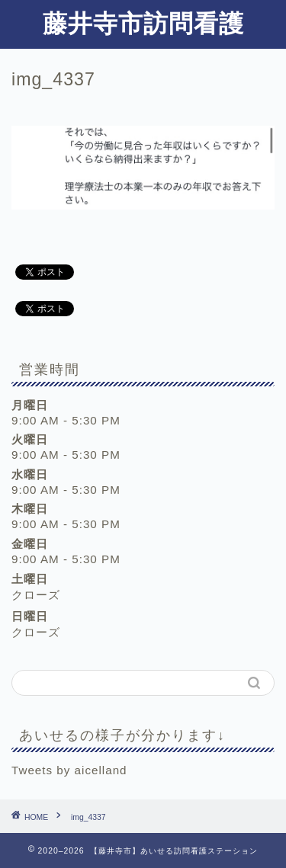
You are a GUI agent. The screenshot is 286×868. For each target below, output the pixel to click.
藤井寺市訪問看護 (143, 23)
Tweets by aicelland (69, 770)
